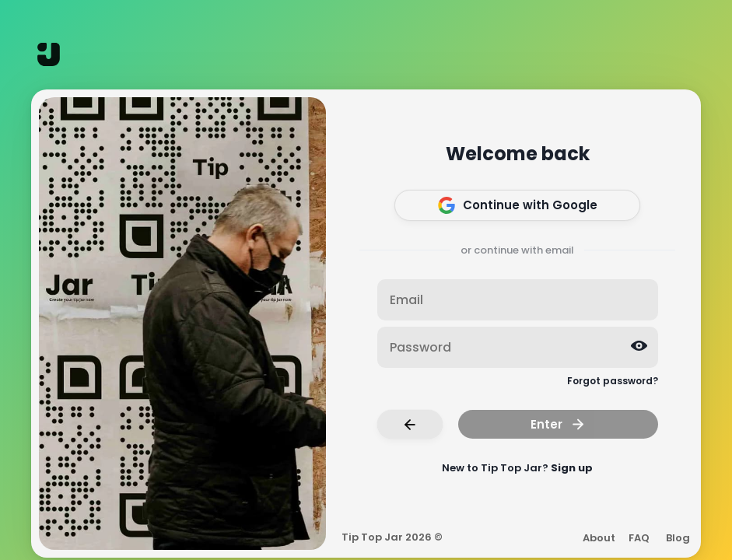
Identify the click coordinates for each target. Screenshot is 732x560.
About (599, 538)
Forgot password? (613, 381)
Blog (678, 538)
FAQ (639, 538)
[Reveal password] (639, 345)
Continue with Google (518, 205)
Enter (558, 425)
